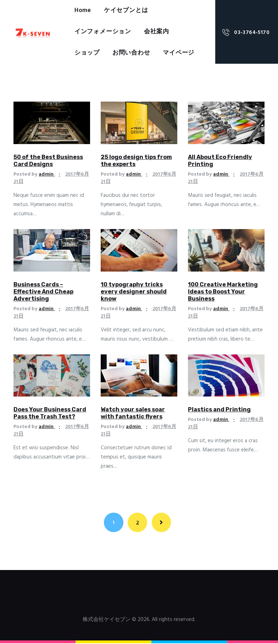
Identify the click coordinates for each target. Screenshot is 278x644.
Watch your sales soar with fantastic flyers (133, 413)
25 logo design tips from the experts (136, 161)
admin (47, 174)
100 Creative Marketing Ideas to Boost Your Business (223, 292)
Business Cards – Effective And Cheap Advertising (43, 292)
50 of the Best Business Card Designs (48, 161)
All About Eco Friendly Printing (220, 161)
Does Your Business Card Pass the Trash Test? (50, 413)
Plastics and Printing (219, 409)
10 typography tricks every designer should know (134, 292)
